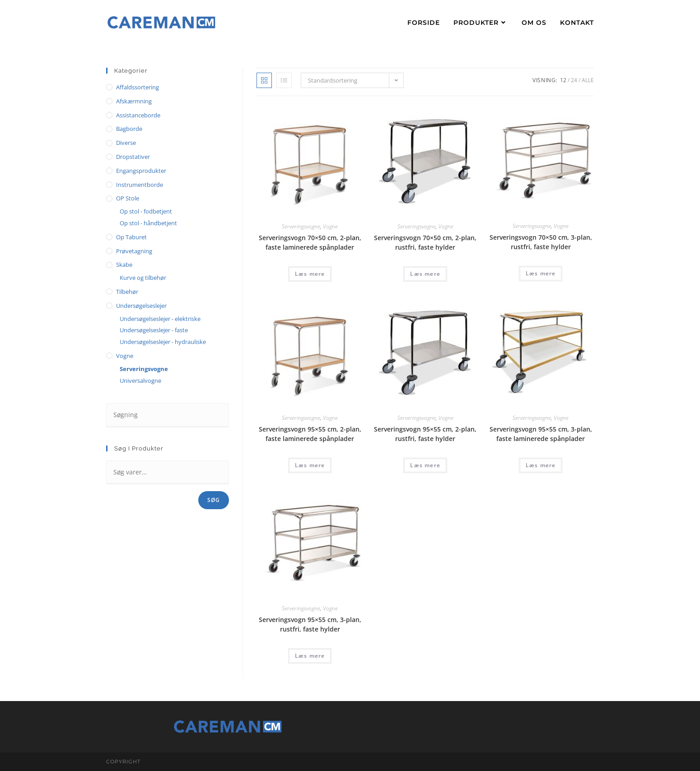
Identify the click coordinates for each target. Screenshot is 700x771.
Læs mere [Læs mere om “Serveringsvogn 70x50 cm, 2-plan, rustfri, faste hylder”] (425, 274)
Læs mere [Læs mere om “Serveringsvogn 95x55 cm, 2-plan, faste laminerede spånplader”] (310, 465)
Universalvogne (140, 381)
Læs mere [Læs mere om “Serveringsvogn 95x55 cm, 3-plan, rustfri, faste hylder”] (310, 656)
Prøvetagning (134, 251)
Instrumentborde (140, 185)
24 (574, 80)
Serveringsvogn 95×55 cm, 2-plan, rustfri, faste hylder (425, 434)
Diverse (126, 143)
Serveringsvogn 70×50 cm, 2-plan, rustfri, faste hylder (425, 242)
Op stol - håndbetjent (148, 223)
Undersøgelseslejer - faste (154, 330)
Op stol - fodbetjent (146, 211)
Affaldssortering (138, 87)
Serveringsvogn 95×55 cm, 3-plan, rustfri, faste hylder (310, 624)
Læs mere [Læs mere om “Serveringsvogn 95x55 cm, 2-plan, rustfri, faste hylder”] (425, 465)
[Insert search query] (168, 415)
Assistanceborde (138, 115)
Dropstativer (133, 157)
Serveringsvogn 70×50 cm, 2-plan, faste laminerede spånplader (310, 242)
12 (563, 80)
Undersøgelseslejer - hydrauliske (163, 342)
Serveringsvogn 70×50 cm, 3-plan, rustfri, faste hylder (541, 242)
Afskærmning (134, 101)
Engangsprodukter (141, 171)
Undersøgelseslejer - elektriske (160, 319)
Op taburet (131, 237)
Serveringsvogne (301, 226)
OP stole (128, 198)
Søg (214, 500)
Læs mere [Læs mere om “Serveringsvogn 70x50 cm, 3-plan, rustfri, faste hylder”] (541, 273)
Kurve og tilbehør (143, 278)
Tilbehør (127, 292)
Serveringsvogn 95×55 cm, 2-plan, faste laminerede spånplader (310, 434)
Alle (588, 80)
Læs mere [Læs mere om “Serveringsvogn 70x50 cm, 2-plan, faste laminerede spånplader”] (310, 274)
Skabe (124, 265)
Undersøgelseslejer (141, 306)
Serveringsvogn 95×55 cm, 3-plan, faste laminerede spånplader (541, 434)
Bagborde (129, 129)
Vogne (330, 226)
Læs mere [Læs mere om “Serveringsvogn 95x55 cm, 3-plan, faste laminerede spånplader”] (541, 465)
